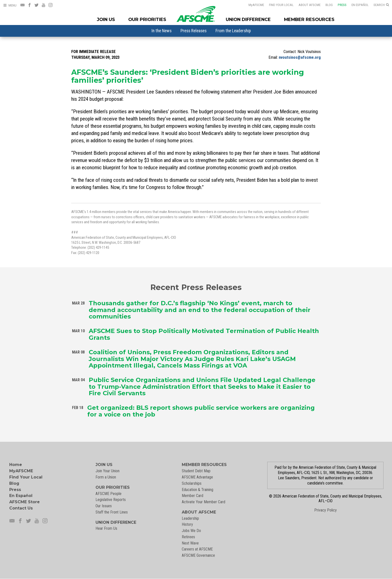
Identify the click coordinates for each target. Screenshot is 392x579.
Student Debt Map (196, 471)
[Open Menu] (10, 5)
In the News (161, 31)
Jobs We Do (191, 531)
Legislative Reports (111, 500)
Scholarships (192, 483)
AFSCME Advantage (197, 477)
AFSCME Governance (198, 555)
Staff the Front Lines (112, 512)
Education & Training (197, 490)
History (187, 524)
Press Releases (193, 31)
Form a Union (106, 477)
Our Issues (104, 506)
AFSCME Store (24, 502)
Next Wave (190, 543)
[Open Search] (381, 5)
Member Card (192, 496)
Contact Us (21, 508)
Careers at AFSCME (197, 549)
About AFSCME (309, 5)
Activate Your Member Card (203, 502)
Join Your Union (107, 471)
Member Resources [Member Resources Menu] (309, 19)
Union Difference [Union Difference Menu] (248, 19)
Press (342, 5)
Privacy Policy (325, 510)
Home (16, 465)
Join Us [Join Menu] (106, 19)
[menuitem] (161, 31)
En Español (360, 5)
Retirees (188, 537)
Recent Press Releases (196, 287)
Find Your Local (281, 5)
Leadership (190, 518)
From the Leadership (233, 31)
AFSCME (256, 5)
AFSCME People (108, 494)
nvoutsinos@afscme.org (300, 57)
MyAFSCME (21, 471)
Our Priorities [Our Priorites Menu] (147, 19)
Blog (329, 5)
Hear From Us (106, 528)
